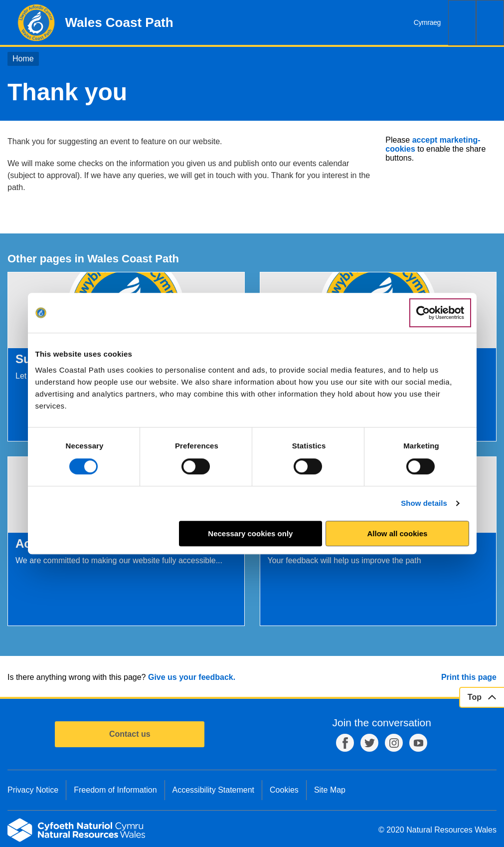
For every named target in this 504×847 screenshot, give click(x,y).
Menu (490, 23)
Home (23, 59)
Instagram (394, 743)
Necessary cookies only (250, 533)
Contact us (130, 734)
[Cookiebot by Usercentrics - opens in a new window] (440, 313)
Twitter (369, 743)
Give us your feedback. (192, 677)
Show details (424, 503)
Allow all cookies (398, 533)
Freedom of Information (115, 790)
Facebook (345, 743)
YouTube (418, 743)
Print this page (469, 677)
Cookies (284, 790)
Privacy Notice (33, 790)
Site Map (330, 790)
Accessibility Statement (214, 790)
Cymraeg (427, 22)
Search (462, 23)
